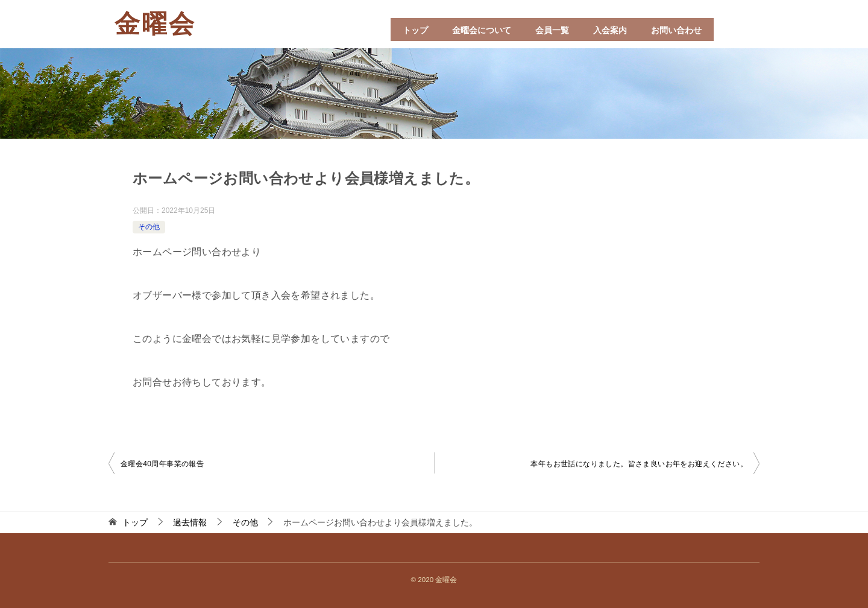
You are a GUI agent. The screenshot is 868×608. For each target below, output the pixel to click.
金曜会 (155, 24)
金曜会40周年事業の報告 (162, 464)
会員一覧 (552, 30)
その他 (149, 227)
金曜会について (482, 30)
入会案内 (610, 30)
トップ (415, 30)
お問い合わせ (676, 30)
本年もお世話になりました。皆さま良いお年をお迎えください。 (639, 464)
